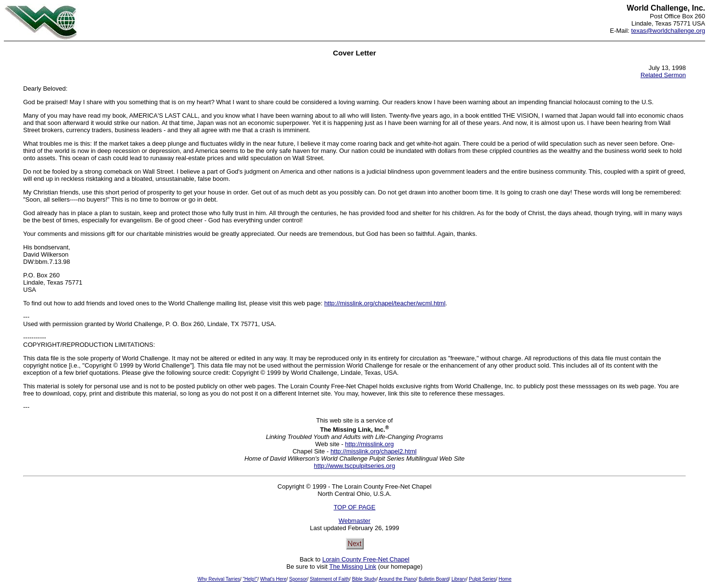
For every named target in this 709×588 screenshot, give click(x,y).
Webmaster (354, 521)
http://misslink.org (369, 444)
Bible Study (364, 579)
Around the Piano (397, 579)
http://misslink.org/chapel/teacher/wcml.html (385, 303)
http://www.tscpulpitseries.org (354, 466)
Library (459, 579)
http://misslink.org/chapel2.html (373, 451)
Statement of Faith (329, 579)
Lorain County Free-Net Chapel (366, 559)
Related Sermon (663, 75)
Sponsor (298, 579)
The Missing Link (353, 567)
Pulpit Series (482, 579)
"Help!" (250, 579)
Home (505, 579)
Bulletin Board (434, 579)
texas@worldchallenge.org (668, 31)
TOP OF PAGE (355, 507)
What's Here (273, 579)
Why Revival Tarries (219, 579)
